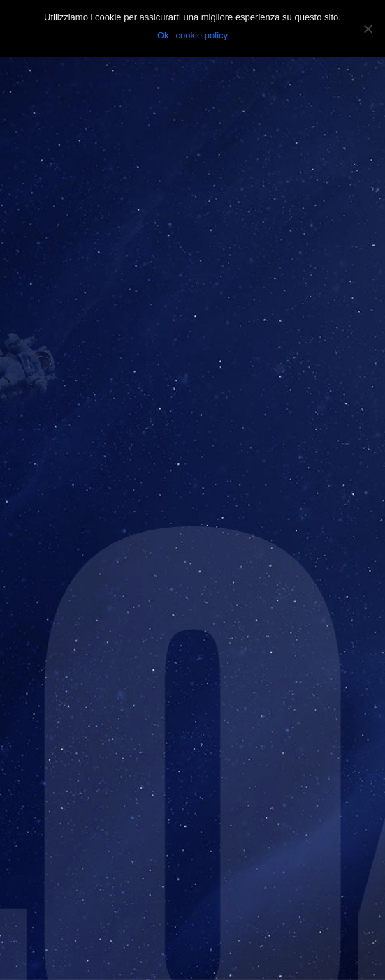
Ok (163, 35)
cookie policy (202, 35)
